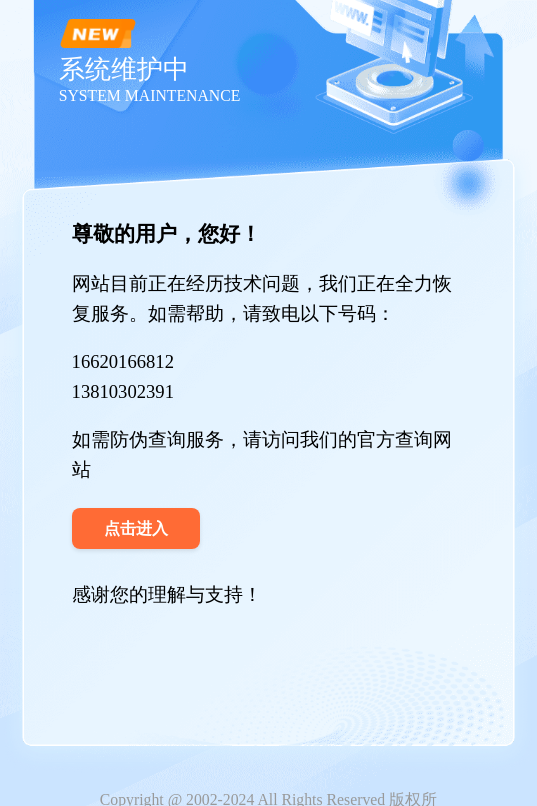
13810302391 (123, 391)
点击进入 (136, 528)
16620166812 (123, 361)
